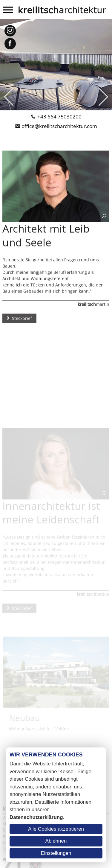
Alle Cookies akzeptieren (56, 829)
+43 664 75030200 (59, 117)
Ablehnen (56, 841)
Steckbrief (21, 321)
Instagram (10, 31)
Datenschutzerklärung (36, 817)
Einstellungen (56, 853)
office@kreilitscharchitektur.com (59, 126)
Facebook (10, 44)
